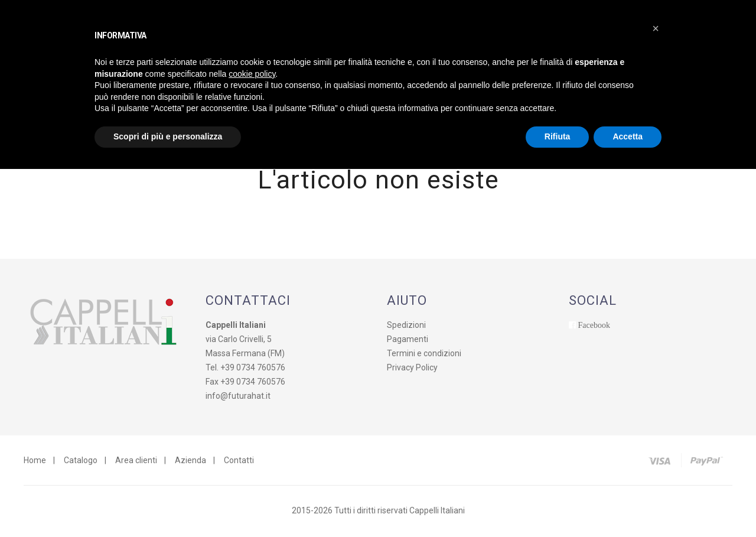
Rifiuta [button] (558, 136)
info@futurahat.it (238, 398)
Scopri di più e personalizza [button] (168, 136)
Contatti (239, 462)
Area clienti (136, 462)
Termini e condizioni (424, 355)
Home (35, 462)
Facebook (594, 327)
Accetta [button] (628, 136)
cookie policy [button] (252, 74)
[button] (656, 28)
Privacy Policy (412, 369)
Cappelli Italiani (437, 512)
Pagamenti (408, 341)
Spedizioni (406, 327)
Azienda (190, 462)
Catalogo (81, 462)
